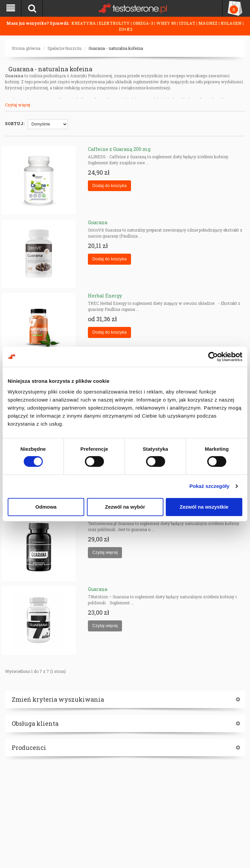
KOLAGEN (232, 23)
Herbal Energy (105, 296)
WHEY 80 (166, 23)
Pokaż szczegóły (210, 486)
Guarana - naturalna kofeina (116, 48)
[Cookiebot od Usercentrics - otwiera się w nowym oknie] (213, 357)
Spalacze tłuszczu (65, 48)
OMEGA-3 (143, 23)
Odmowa (46, 507)
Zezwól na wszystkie (204, 507)
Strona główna (26, 48)
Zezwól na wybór (125, 507)
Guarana (98, 222)
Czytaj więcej (18, 105)
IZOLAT (187, 23)
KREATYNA (84, 23)
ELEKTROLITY (114, 23)
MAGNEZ (208, 23)
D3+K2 (126, 29)
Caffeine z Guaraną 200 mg (119, 149)
